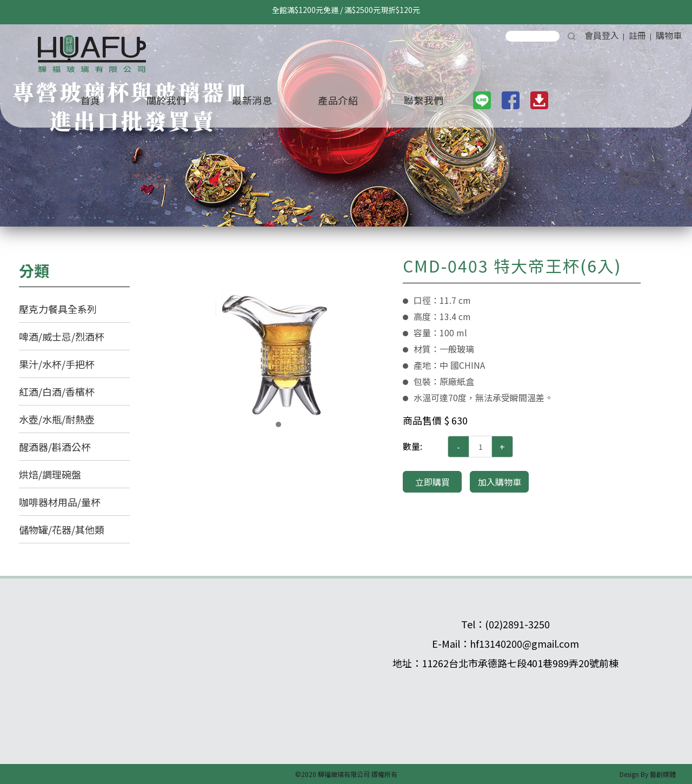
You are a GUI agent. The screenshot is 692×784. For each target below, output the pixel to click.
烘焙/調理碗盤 (50, 474)
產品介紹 (338, 100)
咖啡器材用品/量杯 (60, 502)
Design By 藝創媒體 (648, 774)
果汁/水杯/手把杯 (57, 364)
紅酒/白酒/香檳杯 (57, 391)
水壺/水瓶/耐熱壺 (57, 419)
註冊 (637, 35)
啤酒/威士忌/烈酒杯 (62, 336)
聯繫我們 (424, 100)
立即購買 (432, 482)
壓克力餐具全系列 (58, 309)
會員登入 (602, 35)
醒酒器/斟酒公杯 (55, 447)
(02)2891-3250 (517, 624)
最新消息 (252, 100)
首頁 (91, 100)
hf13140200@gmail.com (524, 643)
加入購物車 (500, 482)
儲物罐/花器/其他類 (62, 529)
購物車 (669, 35)
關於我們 (167, 100)
